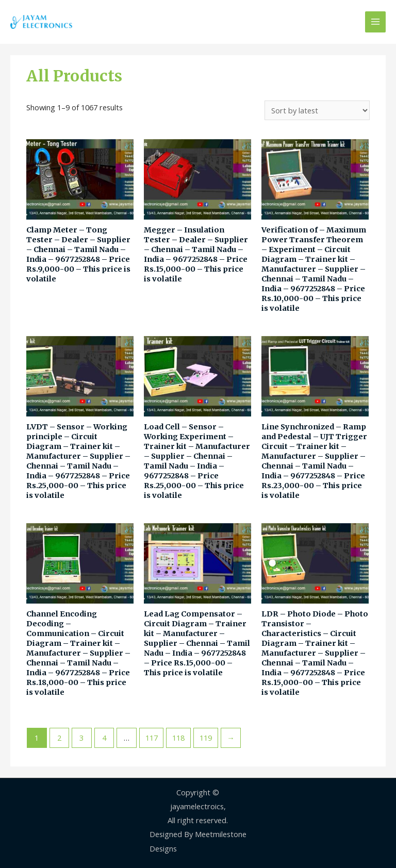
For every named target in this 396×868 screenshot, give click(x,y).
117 (152, 738)
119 (206, 738)
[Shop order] (317, 111)
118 (178, 738)
